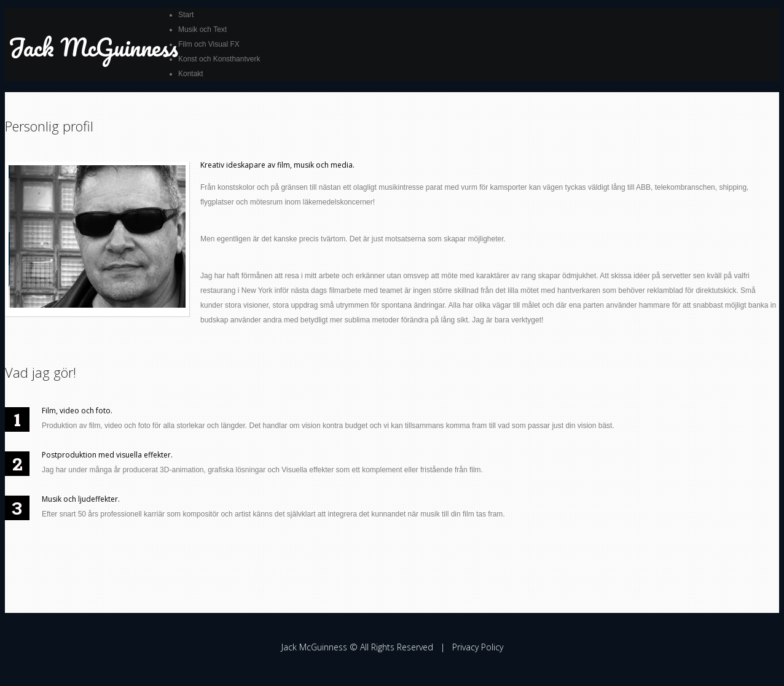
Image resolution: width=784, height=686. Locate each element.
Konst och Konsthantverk (219, 59)
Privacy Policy (478, 647)
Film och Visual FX (209, 44)
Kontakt (191, 74)
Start (186, 15)
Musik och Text (202, 29)
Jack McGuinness (93, 47)
